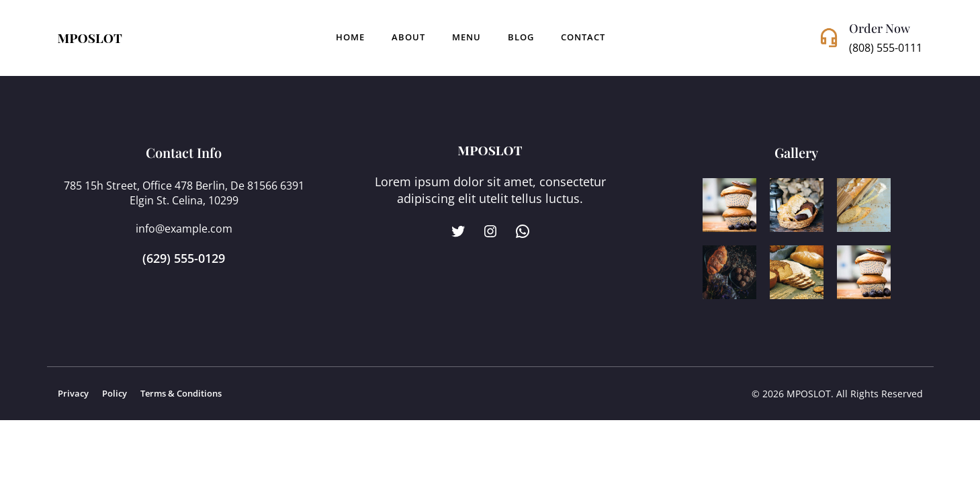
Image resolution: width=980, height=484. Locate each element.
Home (350, 37)
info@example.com (184, 229)
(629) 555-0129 (184, 258)
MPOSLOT (90, 38)
